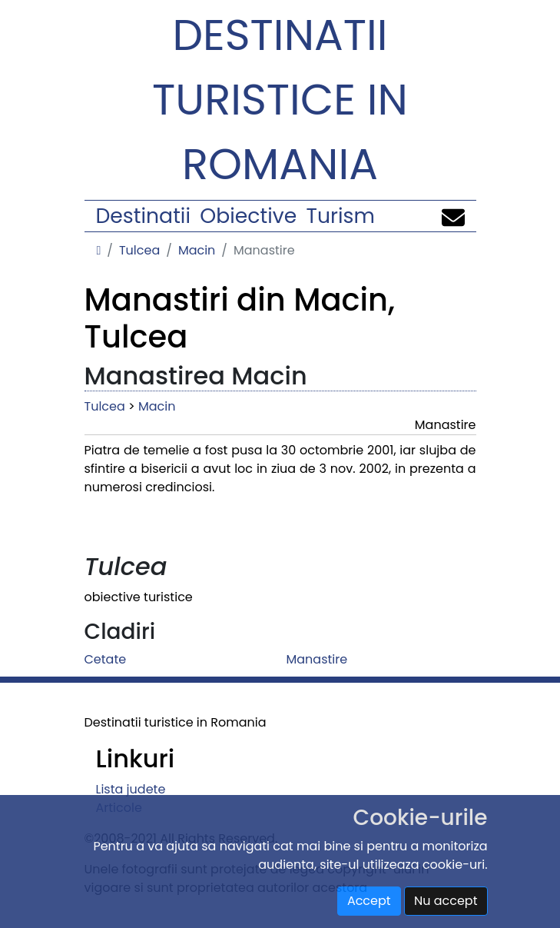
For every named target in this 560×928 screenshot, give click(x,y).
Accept (369, 901)
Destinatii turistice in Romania (280, 100)
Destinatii (143, 216)
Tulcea (139, 250)
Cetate (106, 659)
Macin (197, 250)
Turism (341, 216)
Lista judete (131, 789)
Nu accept (446, 901)
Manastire (317, 659)
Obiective (248, 216)
